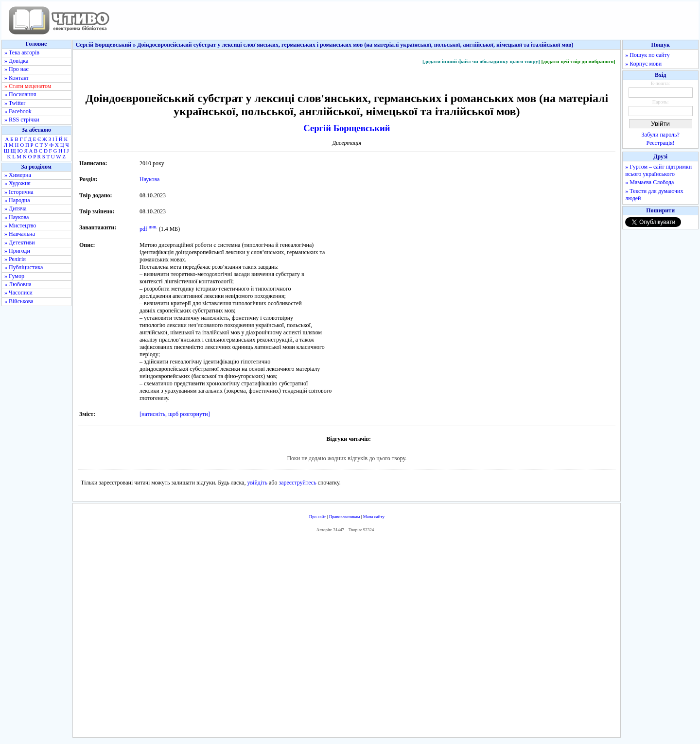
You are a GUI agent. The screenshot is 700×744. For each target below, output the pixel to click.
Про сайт (318, 517)
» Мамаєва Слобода (649, 182)
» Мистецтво (20, 225)
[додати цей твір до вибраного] (578, 61)
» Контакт (17, 78)
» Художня (17, 183)
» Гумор (14, 276)
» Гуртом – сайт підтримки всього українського (658, 170)
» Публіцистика (24, 267)
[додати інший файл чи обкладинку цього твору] (481, 61)
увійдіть (257, 483)
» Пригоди (17, 251)
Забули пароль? (661, 135)
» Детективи (20, 242)
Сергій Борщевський (347, 128)
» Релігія (15, 259)
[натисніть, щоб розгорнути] (175, 414)
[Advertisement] (347, 637)
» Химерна (18, 175)
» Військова (19, 301)
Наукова (149, 179)
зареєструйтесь (297, 483)
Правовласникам (345, 517)
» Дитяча (16, 208)
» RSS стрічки (22, 120)
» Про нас (17, 69)
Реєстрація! (661, 143)
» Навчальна (20, 234)
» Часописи (18, 293)
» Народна (17, 200)
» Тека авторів (22, 52)
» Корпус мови (643, 64)
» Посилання (20, 94)
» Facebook (18, 111)
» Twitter (15, 103)
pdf (143, 229)
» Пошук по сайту (647, 55)
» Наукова (17, 217)
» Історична (19, 192)
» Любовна (18, 284)
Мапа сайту (374, 517)
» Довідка (16, 61)
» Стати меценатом (28, 86)
